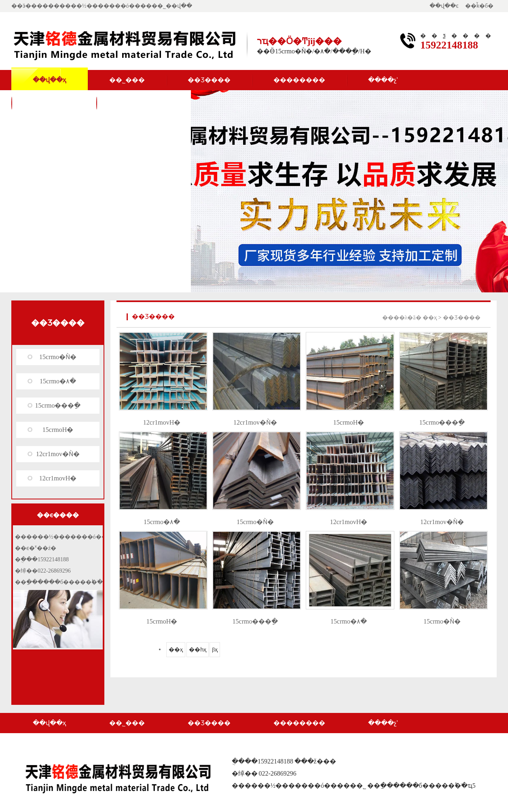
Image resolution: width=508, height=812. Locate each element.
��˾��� (127, 80)
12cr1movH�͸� (58, 478)
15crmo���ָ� (58, 405)
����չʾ (383, 80)
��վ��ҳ (50, 80)
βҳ (215, 650)
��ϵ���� (54, 103)
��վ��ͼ (444, 6)
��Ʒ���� (209, 80)
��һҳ (198, 650)
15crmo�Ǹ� (58, 357)
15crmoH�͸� (58, 430)
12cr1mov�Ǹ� (58, 454)
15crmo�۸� (58, 381)
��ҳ (430, 318)
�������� (299, 80)
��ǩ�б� (479, 6)
